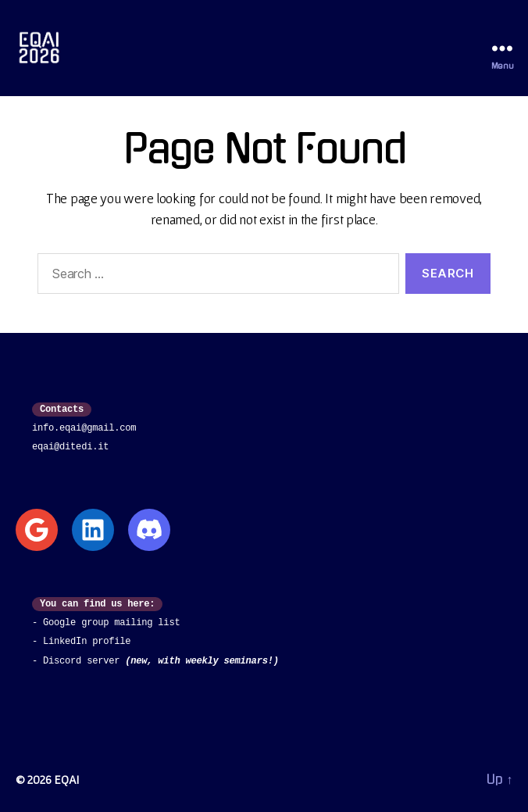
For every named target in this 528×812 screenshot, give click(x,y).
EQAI (66, 779)
